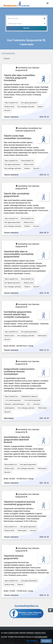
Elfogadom (46, 641)
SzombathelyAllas (8, 53)
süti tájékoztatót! (41, 637)
